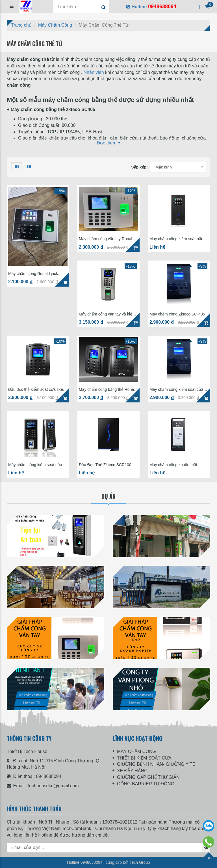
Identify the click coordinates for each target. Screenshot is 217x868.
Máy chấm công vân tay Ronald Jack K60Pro (107, 239)
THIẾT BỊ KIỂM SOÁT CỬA (144, 758)
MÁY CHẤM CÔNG (136, 751)
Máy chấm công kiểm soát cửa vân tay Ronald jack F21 (35, 465)
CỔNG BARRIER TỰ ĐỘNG (146, 784)
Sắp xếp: (139, 167)
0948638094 (49, 776)
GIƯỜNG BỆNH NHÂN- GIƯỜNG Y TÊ (156, 764)
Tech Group (140, 862)
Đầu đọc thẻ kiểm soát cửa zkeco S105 (38, 390)
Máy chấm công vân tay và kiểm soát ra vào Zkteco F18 (107, 314)
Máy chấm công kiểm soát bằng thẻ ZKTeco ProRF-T (177, 239)
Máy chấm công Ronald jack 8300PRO (33, 274)
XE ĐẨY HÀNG (132, 771)
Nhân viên (94, 72)
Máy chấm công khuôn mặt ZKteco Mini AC (173, 465)
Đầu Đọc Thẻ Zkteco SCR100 (105, 465)
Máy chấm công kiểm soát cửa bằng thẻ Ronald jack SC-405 (176, 390)
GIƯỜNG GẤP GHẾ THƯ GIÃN (148, 777)
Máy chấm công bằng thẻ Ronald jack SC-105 (108, 390)
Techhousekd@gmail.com (53, 786)
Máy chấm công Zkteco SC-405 (177, 314)
